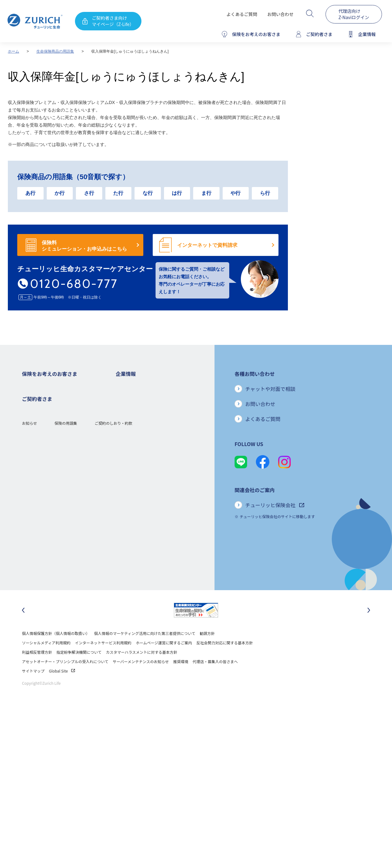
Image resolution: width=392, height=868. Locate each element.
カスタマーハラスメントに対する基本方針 (142, 669)
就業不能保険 (33, 433)
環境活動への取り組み (135, 518)
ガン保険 (29, 405)
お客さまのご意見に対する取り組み (146, 471)
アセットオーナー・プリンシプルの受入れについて (65, 678)
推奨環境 (181, 678)
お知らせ (29, 580)
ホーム (13, 51)
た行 (118, 193)
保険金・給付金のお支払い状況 (142, 480)
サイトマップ (33, 687)
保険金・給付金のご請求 (43, 527)
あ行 (30, 193)
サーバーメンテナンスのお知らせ (141, 678)
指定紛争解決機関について (79, 669)
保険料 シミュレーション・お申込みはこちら (84, 246)
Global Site (62, 687)
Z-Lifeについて (34, 555)
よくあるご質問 (242, 14)
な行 (148, 193)
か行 (60, 193)
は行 (177, 193)
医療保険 (29, 414)
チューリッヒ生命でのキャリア (142, 527)
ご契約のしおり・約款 (114, 580)
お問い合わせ (280, 14)
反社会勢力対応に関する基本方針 (225, 659)
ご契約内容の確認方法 (41, 546)
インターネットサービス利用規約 (103, 659)
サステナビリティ (131, 489)
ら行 (265, 193)
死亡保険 (29, 395)
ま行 (206, 193)
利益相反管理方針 (37, 669)
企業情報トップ (129, 386)
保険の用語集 (66, 580)
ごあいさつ (125, 405)
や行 (236, 193)
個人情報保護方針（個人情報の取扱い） (56, 650)
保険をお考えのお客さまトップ (48, 386)
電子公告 (123, 433)
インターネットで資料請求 (207, 245)
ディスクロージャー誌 (134, 424)
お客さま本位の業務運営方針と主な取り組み (153, 461)
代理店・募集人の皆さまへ (215, 678)
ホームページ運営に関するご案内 (164, 659)
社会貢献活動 (127, 508)
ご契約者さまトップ (39, 518)
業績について (127, 414)
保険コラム (31, 471)
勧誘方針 (207, 650)
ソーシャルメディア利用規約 (46, 659)
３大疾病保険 (33, 424)
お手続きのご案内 (37, 536)
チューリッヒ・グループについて (144, 452)
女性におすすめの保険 (41, 452)
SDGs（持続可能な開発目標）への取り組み (152, 499)
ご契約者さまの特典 (39, 480)
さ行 (89, 193)
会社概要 (123, 395)
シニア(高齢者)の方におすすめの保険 (53, 461)
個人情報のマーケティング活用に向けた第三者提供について (145, 650)
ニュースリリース (131, 442)
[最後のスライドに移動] (23, 627)
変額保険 (29, 442)
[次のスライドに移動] (369, 627)
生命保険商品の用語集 (55, 51)
